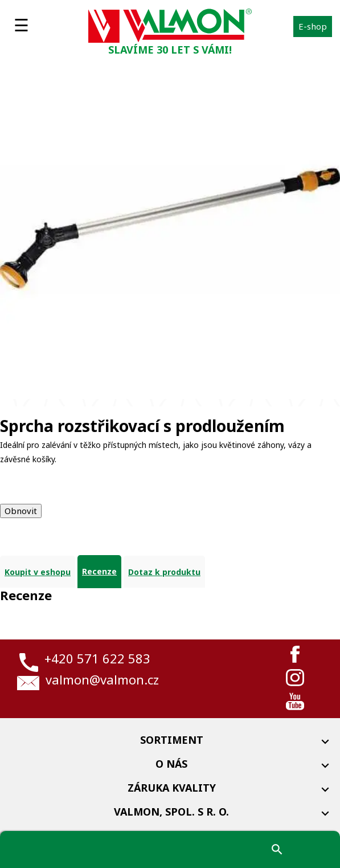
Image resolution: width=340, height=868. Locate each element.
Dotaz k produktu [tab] (164, 572)
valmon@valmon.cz (102, 679)
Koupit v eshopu (38, 572)
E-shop (313, 26)
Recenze (99, 571)
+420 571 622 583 (97, 658)
